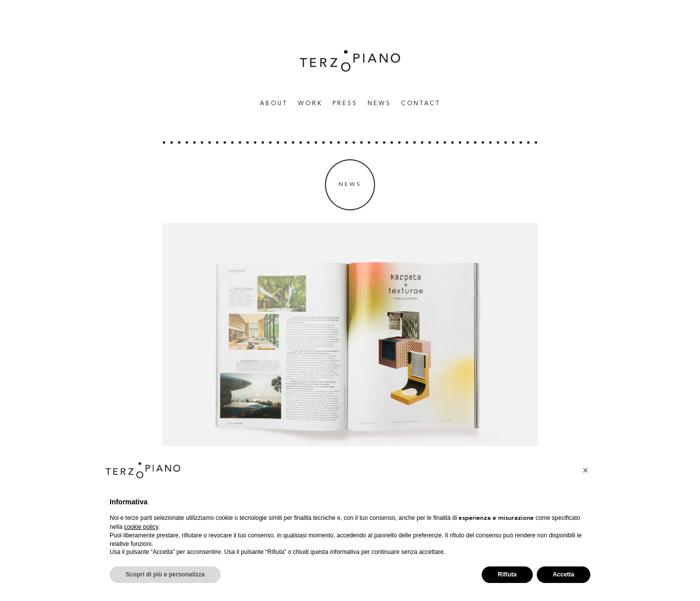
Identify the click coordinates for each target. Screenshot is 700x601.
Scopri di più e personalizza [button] (165, 574)
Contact (421, 104)
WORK (310, 104)
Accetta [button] (564, 574)
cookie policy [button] (141, 527)
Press (345, 104)
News (379, 104)
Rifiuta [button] (507, 574)
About (274, 104)
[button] (585, 470)
